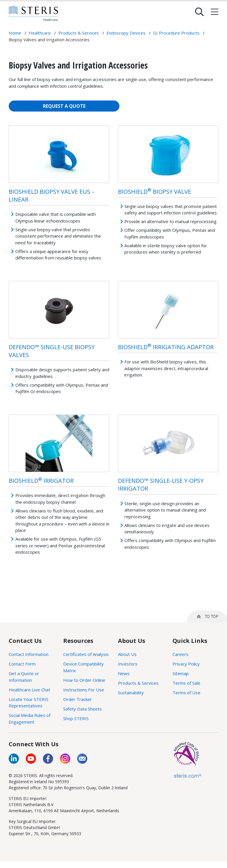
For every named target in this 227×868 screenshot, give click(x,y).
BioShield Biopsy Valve (155, 192)
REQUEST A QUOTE (64, 106)
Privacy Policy (186, 664)
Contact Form (22, 664)
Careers (180, 654)
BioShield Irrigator (41, 481)
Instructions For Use (84, 690)
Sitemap (181, 673)
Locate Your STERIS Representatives (29, 703)
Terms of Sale (186, 683)
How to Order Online (84, 680)
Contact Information (29, 654)
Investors (128, 664)
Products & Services (138, 683)
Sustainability (131, 693)
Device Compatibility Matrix (83, 667)
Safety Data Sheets (82, 709)
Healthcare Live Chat (29, 690)
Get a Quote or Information (24, 677)
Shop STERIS (76, 718)
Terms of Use (186, 693)
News (124, 673)
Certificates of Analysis (86, 654)
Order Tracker (78, 699)
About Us (127, 654)
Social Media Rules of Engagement (30, 719)
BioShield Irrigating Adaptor (166, 347)
